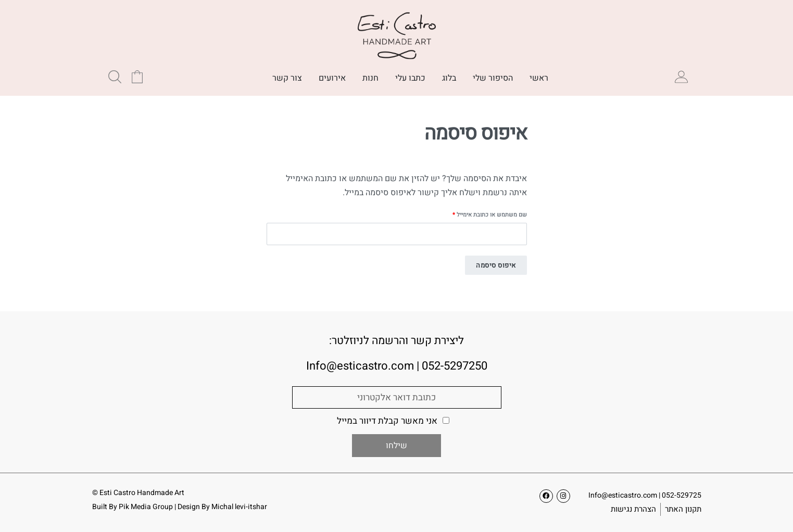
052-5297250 (455, 366)
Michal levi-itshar (239, 507)
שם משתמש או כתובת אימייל (484, 215)
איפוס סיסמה (496, 265)
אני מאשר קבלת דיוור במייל (387, 421)
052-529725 (682, 495)
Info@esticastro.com (623, 495)
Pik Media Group (146, 507)
